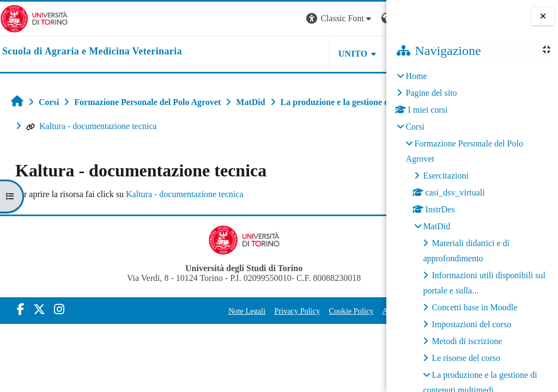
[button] (239, 19)
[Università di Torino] (34, 18)
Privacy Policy (239, 311)
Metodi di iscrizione (467, 341)
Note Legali (188, 311)
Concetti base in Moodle (474, 307)
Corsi (415, 127)
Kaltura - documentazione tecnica (302, 126)
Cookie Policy (293, 311)
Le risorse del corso (466, 358)
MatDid (436, 226)
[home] (92, 52)
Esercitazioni (446, 176)
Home (416, 76)
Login (367, 18)
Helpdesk (318, 54)
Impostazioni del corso (471, 324)
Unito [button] (252, 54)
